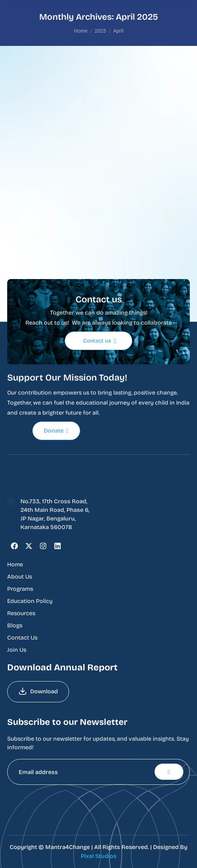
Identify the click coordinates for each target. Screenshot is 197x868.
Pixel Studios (99, 856)
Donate (56, 431)
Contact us (100, 341)
